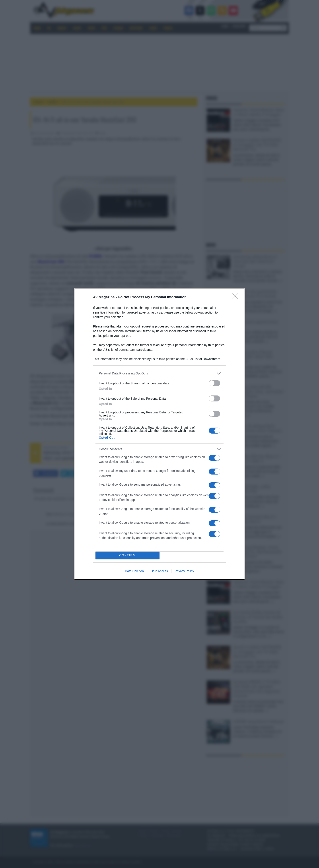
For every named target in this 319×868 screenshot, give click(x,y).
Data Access (159, 571)
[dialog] (159, 434)
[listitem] (159, 373)
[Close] (236, 297)
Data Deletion (134, 571)
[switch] (214, 383)
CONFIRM (127, 555)
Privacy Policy (184, 571)
